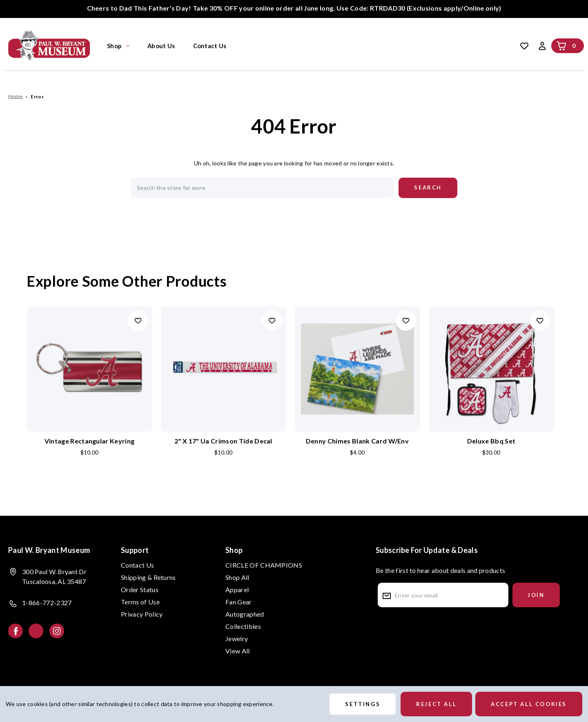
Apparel (237, 589)
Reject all (436, 704)
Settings (363, 704)
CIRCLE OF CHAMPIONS (264, 565)
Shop (118, 46)
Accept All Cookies (529, 704)
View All (238, 651)
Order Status (140, 589)
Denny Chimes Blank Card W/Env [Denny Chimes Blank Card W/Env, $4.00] (357, 441)
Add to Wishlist (138, 321)
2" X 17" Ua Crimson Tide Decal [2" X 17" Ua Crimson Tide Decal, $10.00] (223, 441)
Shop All (237, 577)
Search (354, 46)
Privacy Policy (142, 614)
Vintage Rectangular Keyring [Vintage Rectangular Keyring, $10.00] (90, 441)
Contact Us (210, 46)
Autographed (245, 614)
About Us (161, 46)
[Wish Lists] (524, 46)
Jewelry (237, 638)
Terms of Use (140, 602)
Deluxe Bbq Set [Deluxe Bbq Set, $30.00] (491, 441)
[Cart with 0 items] (561, 46)
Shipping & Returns (148, 577)
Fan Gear (239, 602)
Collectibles (243, 626)
